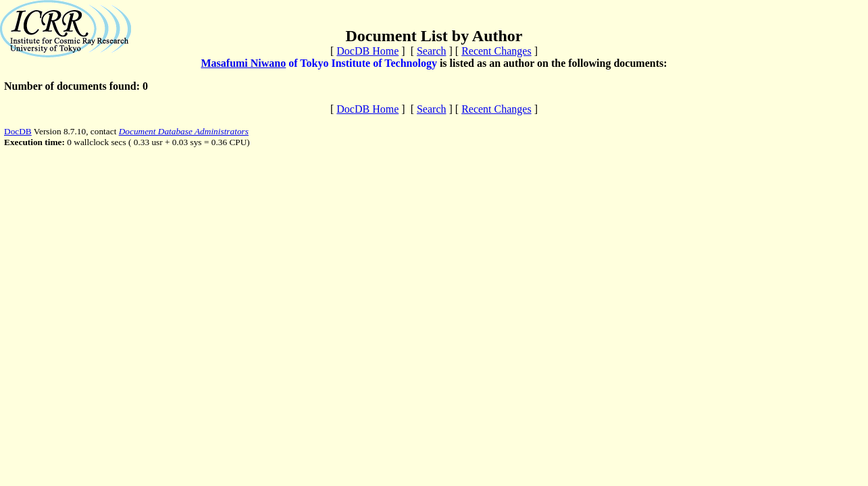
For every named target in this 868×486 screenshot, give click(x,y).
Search (432, 51)
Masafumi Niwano (243, 63)
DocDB (18, 131)
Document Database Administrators (184, 131)
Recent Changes (496, 51)
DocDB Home (367, 51)
